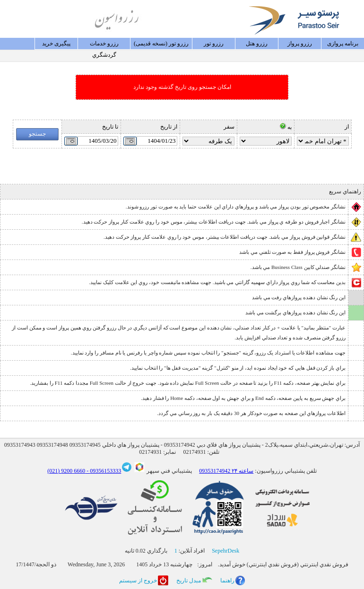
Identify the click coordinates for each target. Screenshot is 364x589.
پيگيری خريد (56, 43)
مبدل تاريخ (189, 580)
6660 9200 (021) (66, 471)
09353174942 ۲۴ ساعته (226, 471)
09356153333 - (103, 471)
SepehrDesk (225, 551)
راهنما (227, 580)
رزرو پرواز (300, 43)
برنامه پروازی (343, 43)
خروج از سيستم (138, 580)
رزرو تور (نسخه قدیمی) (161, 43)
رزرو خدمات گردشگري (104, 45)
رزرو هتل (257, 43)
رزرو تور (214, 43)
